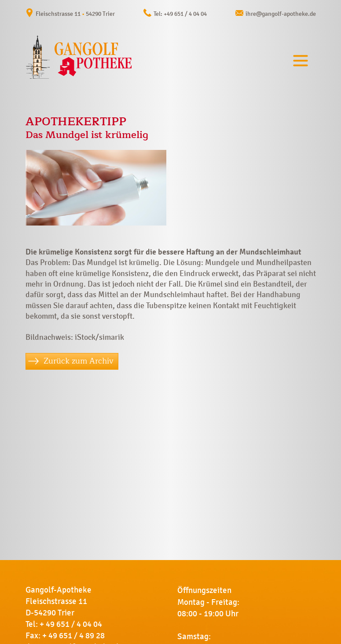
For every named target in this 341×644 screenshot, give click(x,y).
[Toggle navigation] (301, 61)
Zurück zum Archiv (79, 361)
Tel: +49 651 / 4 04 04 (180, 14)
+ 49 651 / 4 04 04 (71, 624)
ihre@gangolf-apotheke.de (281, 14)
